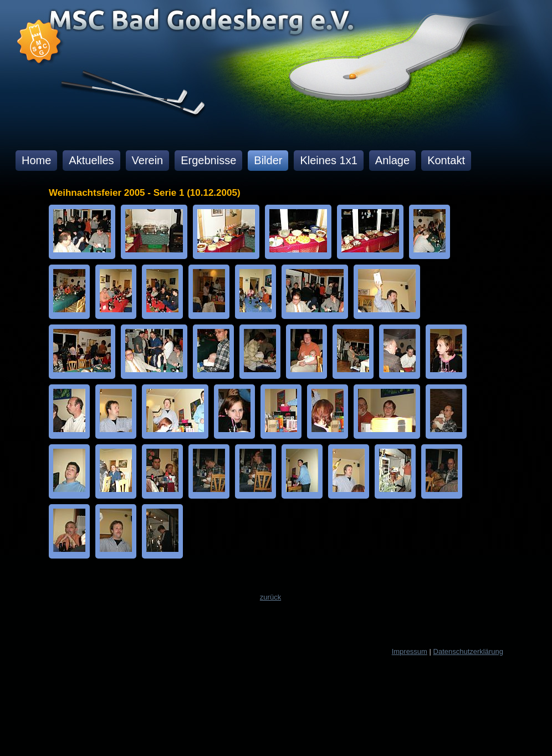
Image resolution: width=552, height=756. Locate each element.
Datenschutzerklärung (468, 651)
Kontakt (446, 160)
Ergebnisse (208, 160)
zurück (270, 597)
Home (36, 160)
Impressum (410, 651)
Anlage (392, 160)
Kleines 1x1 (328, 160)
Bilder (268, 160)
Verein (148, 160)
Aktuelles (91, 160)
